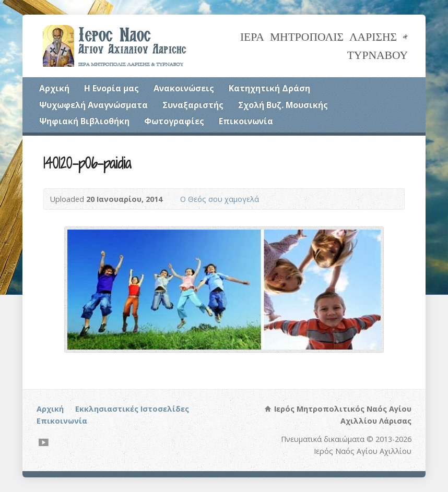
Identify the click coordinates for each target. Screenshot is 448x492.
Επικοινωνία (246, 121)
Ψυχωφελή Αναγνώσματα (93, 105)
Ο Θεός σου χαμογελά (220, 199)
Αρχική (54, 88)
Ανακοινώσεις (184, 88)
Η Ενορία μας (111, 88)
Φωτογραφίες (174, 121)
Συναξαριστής (193, 105)
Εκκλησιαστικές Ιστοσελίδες (132, 409)
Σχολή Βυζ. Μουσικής (283, 105)
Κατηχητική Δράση (269, 88)
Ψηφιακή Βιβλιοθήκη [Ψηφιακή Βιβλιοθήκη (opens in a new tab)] (84, 121)
